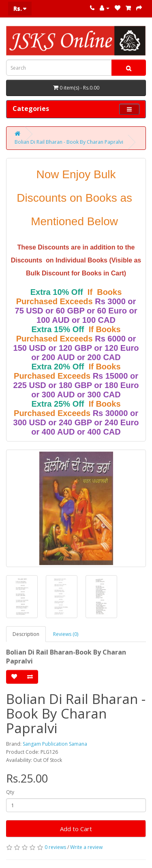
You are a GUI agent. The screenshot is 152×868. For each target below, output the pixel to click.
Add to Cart (76, 829)
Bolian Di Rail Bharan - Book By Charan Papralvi (69, 142)
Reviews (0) (66, 634)
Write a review (86, 847)
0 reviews (55, 847)
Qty (10, 792)
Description (26, 634)
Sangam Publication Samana (55, 744)
